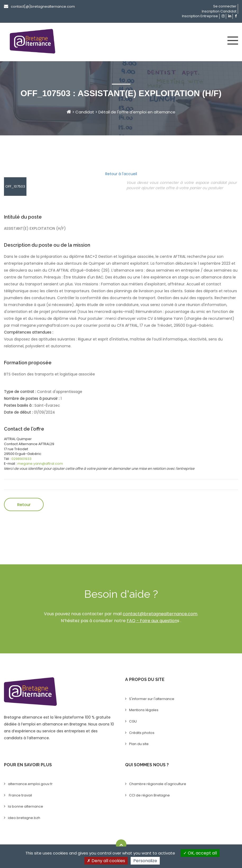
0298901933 (21, 459)
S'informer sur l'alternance (152, 699)
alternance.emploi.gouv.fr (30, 784)
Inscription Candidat (219, 11)
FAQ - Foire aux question (152, 621)
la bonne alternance (26, 806)
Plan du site (139, 744)
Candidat (85, 112)
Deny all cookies (106, 861)
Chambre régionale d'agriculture (158, 784)
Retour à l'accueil (121, 174)
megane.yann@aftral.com (40, 464)
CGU (133, 721)
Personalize (145, 861)
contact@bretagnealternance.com (160, 614)
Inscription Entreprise (200, 16)
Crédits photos (142, 733)
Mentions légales (144, 710)
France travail (20, 795)
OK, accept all (200, 853)
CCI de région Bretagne (149, 795)
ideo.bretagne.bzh (24, 818)
